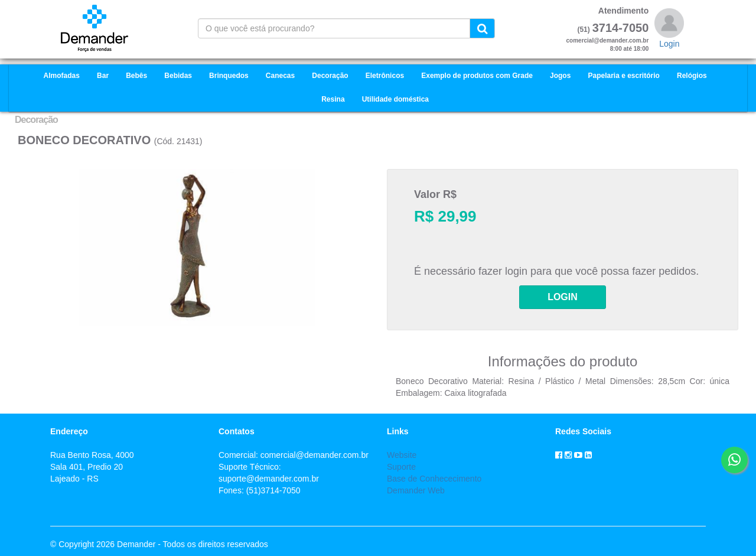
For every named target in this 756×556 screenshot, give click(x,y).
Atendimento (624, 11)
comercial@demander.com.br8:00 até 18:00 (608, 45)
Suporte (401, 467)
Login (669, 44)
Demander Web (416, 490)
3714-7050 (621, 28)
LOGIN (563, 297)
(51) (583, 30)
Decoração (36, 120)
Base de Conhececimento (434, 479)
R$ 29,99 (445, 216)
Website (402, 455)
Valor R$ (435, 194)
